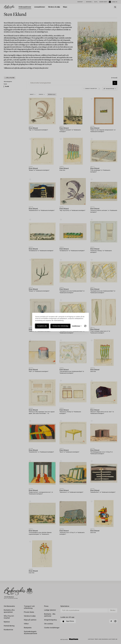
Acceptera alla (42, 326)
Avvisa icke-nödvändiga (60, 326)
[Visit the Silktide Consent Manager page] (85, 326)
